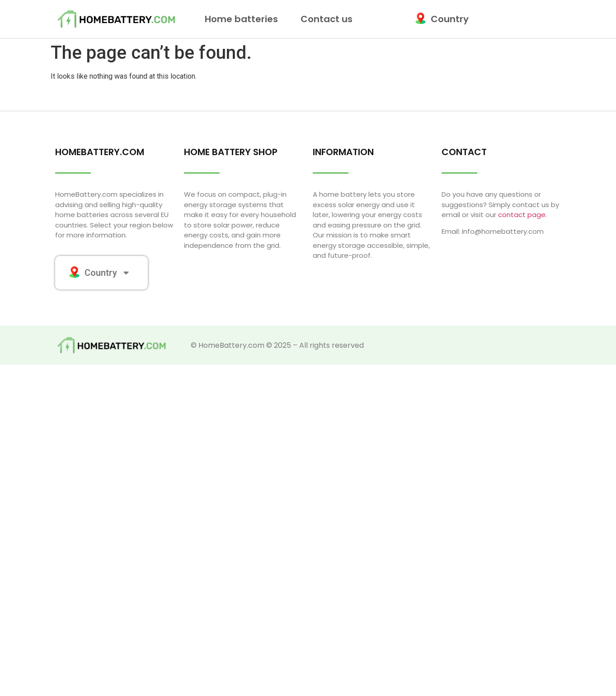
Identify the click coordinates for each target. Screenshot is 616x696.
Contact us (327, 19)
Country (444, 19)
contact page (522, 215)
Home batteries (244, 19)
